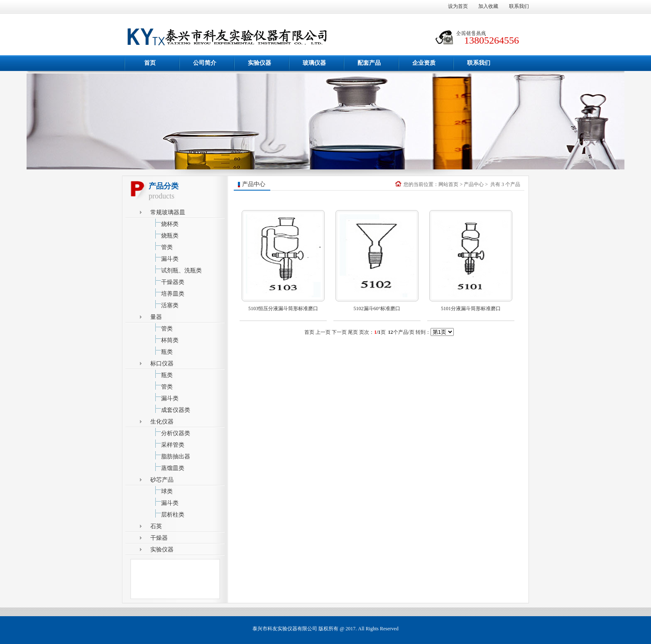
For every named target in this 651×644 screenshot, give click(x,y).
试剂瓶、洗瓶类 (176, 269)
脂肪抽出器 (170, 455)
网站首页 (448, 184)
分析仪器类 (170, 432)
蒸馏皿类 (167, 467)
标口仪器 (162, 364)
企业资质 (424, 63)
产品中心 (474, 184)
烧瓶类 (164, 234)
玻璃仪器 (314, 63)
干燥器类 (167, 281)
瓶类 (162, 351)
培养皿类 (167, 293)
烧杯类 (164, 223)
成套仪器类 (170, 409)
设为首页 (458, 6)
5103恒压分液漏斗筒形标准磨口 (283, 309)
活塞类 (164, 304)
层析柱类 (167, 513)
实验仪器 (259, 63)
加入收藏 (488, 6)
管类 (162, 246)
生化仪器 (162, 422)
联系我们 (519, 6)
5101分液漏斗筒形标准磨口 (471, 309)
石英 (156, 526)
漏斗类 (164, 258)
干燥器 (159, 538)
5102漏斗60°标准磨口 (377, 309)
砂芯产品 (162, 480)
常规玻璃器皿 (168, 212)
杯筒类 (164, 339)
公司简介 (205, 63)
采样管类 (167, 444)
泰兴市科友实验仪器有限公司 (285, 629)
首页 (150, 63)
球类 (162, 490)
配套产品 (369, 63)
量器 (156, 317)
